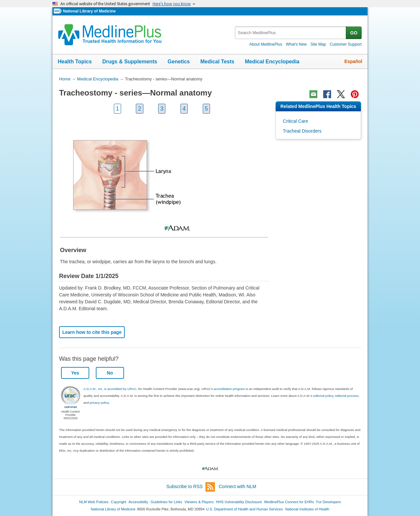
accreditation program (229, 389)
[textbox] (291, 33)
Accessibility (138, 502)
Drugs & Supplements (130, 62)
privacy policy (99, 403)
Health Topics (75, 62)
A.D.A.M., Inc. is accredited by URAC (110, 389)
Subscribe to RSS (191, 487)
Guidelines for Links (166, 502)
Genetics (179, 62)
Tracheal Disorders (302, 131)
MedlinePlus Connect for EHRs (289, 502)
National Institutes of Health (307, 509)
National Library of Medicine (89, 11)
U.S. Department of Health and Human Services (244, 509)
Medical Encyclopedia (272, 62)
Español (353, 61)
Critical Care (295, 121)
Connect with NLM (238, 486)
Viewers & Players (199, 502)
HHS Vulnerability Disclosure (239, 502)
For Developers (329, 502)
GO (354, 33)
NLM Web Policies (94, 502)
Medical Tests (217, 62)
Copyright (119, 502)
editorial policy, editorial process (336, 396)
